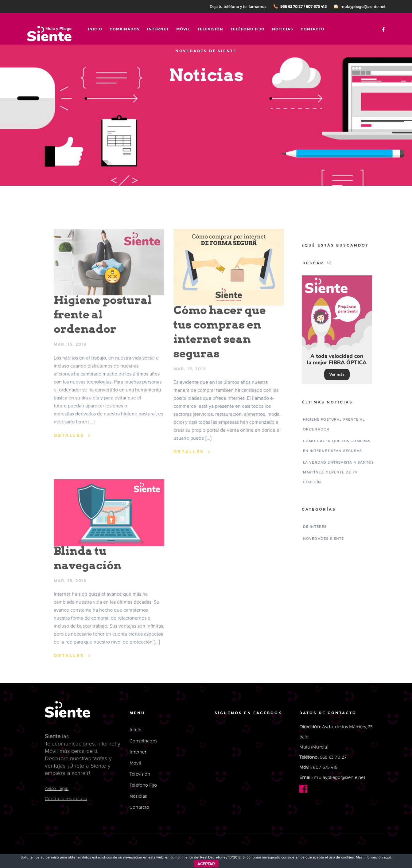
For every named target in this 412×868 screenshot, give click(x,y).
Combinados (125, 29)
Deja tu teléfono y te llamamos (238, 6)
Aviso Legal (57, 788)
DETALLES (67, 435)
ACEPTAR (206, 864)
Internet (158, 29)
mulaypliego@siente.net (363, 6)
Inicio (95, 29)
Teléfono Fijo (248, 29)
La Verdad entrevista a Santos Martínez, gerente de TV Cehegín (341, 472)
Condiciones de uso (66, 798)
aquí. (388, 857)
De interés (317, 526)
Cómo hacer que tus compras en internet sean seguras (217, 332)
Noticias (283, 29)
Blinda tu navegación (85, 558)
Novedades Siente (326, 538)
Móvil (183, 29)
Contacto (313, 29)
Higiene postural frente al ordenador (100, 314)
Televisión (210, 29)
